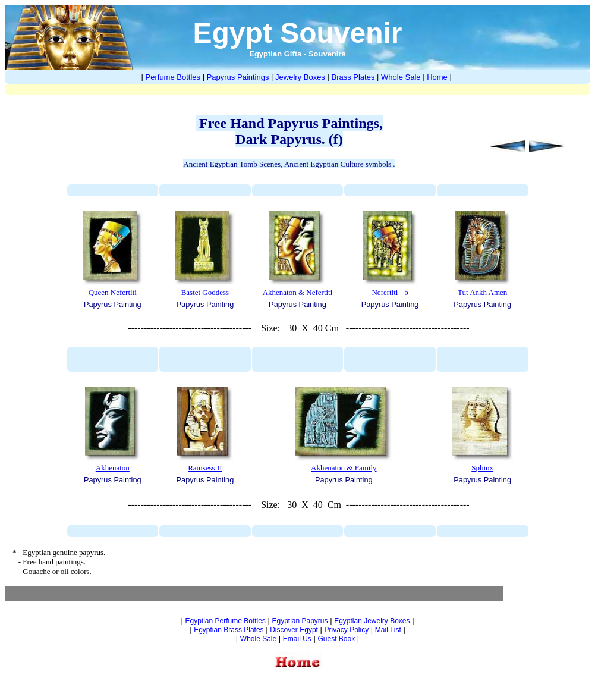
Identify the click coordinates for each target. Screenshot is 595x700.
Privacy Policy (347, 630)
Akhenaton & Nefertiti (298, 292)
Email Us (297, 639)
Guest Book (336, 639)
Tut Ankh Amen (482, 292)
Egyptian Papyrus (300, 621)
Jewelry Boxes (300, 77)
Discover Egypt (294, 630)
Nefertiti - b (390, 292)
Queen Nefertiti (113, 292)
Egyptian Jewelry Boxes (372, 621)
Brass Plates (353, 77)
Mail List (388, 630)
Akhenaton (113, 468)
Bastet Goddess (205, 292)
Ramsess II (205, 468)
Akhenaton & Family (344, 468)
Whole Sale (401, 77)
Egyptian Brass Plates (229, 630)
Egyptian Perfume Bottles (225, 621)
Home (437, 77)
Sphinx (482, 468)
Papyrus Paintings (238, 77)
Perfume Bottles (173, 77)
